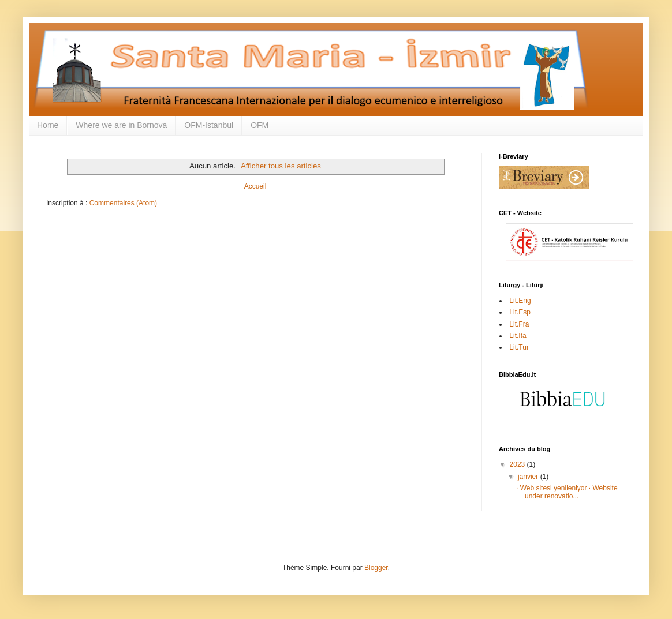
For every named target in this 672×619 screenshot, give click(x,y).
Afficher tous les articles (281, 166)
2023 (518, 464)
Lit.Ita (517, 336)
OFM (260, 125)
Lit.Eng (519, 301)
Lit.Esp (519, 312)
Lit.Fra (518, 324)
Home (48, 125)
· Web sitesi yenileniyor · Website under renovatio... (567, 492)
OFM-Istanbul (209, 125)
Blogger (376, 568)
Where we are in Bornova (121, 125)
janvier (529, 477)
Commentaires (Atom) (123, 203)
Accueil (255, 186)
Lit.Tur (518, 347)
